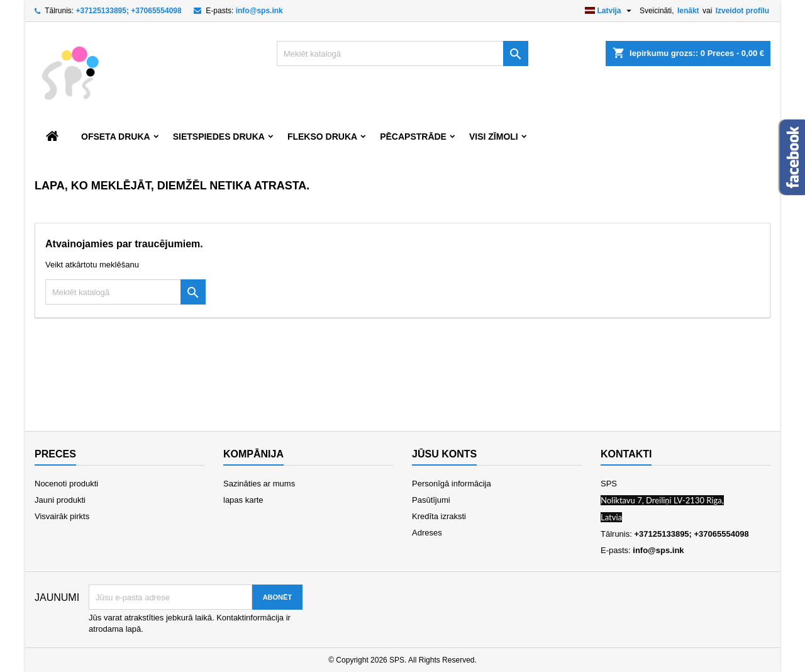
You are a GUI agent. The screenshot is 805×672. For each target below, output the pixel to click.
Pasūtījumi (431, 500)
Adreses (427, 533)
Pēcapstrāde (413, 137)
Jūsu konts (444, 454)
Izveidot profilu (742, 11)
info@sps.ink (259, 11)
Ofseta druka (116, 137)
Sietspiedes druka (219, 137)
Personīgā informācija (452, 484)
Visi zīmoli (494, 137)
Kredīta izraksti (439, 516)
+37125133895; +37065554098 (128, 11)
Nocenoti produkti (66, 484)
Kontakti (626, 454)
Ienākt (688, 11)
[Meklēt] (402, 53)
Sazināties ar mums (259, 484)
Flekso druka (322, 137)
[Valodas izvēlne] (610, 11)
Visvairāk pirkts (62, 516)
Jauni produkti (60, 500)
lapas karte (243, 500)
